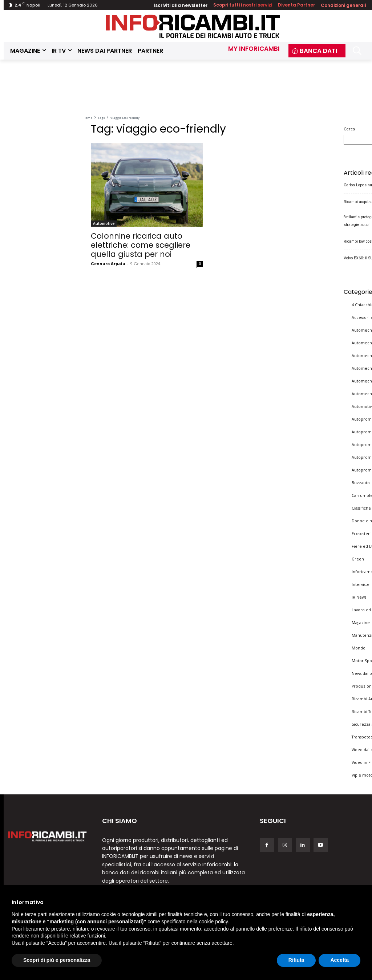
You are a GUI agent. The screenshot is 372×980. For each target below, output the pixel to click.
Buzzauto (361, 482)
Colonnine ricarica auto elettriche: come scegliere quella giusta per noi (141, 245)
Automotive (104, 223)
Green (358, 558)
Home (88, 118)
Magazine (361, 622)
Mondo (359, 647)
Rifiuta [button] (296, 960)
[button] (357, 51)
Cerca (349, 129)
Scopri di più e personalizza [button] (57, 960)
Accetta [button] (339, 960)
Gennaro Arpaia (108, 264)
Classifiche (361, 507)
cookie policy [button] (213, 922)
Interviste (361, 584)
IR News (359, 596)
